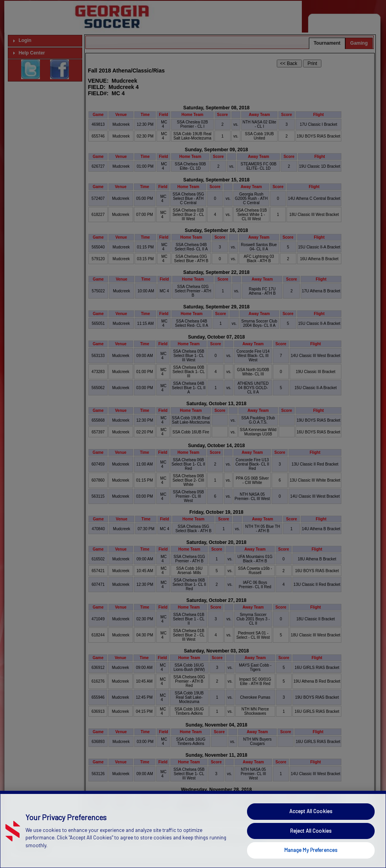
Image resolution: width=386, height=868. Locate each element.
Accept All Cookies (311, 827)
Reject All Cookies (311, 846)
